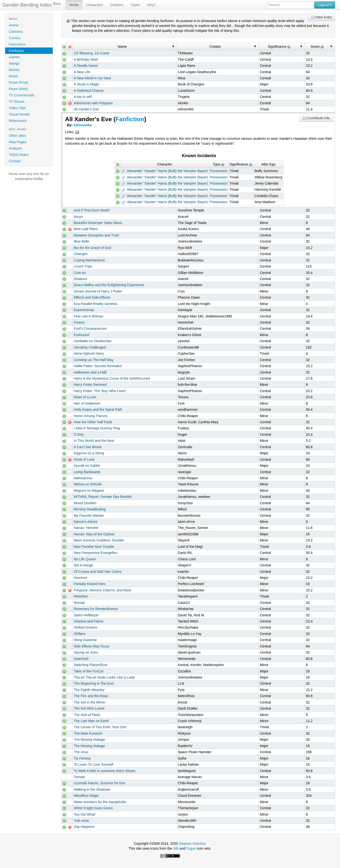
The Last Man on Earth (91, 721)
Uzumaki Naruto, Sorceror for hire (99, 783)
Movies (14, 70)
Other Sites (17, 136)
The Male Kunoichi (88, 733)
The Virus (81, 752)
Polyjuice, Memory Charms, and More (102, 590)
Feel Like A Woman (88, 316)
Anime (14, 25)
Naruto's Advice (86, 522)
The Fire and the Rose (91, 696)
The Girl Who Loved (89, 708)
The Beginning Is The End (94, 683)
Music (13, 76)
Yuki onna (81, 821)
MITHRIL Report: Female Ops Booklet (103, 497)
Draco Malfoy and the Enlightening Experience (109, 285)
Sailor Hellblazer (86, 615)
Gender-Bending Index (32, 5)
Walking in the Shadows (92, 789)
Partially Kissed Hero (90, 584)
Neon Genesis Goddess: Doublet (99, 540)
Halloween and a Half (90, 372)
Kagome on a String (89, 453)
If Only (79, 434)
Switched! (81, 659)
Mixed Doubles (85, 503)
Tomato (79, 777)
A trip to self (83, 97)
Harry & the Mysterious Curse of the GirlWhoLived (112, 378)
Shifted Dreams (86, 627)
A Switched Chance (89, 91)
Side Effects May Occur (92, 646)
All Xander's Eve (86, 109)
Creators (117, 5)
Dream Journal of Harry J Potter (98, 291)
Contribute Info (316, 118)
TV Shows (17, 102)
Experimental (84, 310)
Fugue (191, 848)
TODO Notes (19, 155)
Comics (15, 38)
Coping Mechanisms (89, 260)
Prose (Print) (19, 82)
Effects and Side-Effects (92, 297)
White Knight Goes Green (93, 808)
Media (74, 5)
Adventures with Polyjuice (93, 103)
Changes (81, 254)
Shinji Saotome (85, 640)
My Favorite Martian (89, 516)
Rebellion (81, 596)
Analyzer (15, 148)
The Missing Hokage (89, 739)
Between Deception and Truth (96, 235)
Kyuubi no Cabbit (87, 466)
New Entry (322, 17)
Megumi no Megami (89, 491)
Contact (15, 161)
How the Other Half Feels (93, 422)
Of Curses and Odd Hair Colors (98, 572)
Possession (219, 171)
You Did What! (85, 814)
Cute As (80, 273)
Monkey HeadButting (90, 509)
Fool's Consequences (90, 328)
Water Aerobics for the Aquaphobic (100, 802)
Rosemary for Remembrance (96, 609)
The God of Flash (87, 715)
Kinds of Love (84, 459)
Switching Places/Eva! (91, 665)
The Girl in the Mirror (89, 702)
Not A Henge (83, 565)
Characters (94, 5)
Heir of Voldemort (87, 403)
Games (14, 57)
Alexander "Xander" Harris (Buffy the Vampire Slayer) (165, 171)
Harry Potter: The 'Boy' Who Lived (100, 391)
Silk (176, 848)
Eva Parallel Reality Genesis (95, 304)
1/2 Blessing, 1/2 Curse (92, 53)
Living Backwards (87, 472)
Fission (79, 322)
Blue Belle (82, 241)
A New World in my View (92, 78)
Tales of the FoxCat (89, 671)
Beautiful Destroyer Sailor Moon (98, 223)
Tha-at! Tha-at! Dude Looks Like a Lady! (104, 677)
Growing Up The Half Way (94, 360)
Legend (325, 5)
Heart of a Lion (85, 397)
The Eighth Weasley (89, 690)
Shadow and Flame (89, 621)
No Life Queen (85, 559)
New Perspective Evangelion (96, 553)
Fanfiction (16, 51)
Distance (80, 279)
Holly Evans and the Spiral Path (98, 410)
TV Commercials (21, 95)
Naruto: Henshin (86, 528)
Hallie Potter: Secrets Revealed (98, 366)
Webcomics (18, 121)
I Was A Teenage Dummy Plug (97, 428)
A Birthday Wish (86, 59)
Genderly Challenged (90, 347)
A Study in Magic (87, 84)
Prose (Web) (18, 89)
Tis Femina (82, 758)
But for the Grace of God (93, 248)
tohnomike (83, 125)
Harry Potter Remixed (90, 385)
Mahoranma (83, 478)
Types (135, 5)
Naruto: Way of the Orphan (94, 534)
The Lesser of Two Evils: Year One (100, 727)
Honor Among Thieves (91, 416)
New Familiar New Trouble (94, 547)
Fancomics (17, 44)
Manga (14, 63)
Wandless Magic (86, 796)
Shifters (80, 634)
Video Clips (18, 108)
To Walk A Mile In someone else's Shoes (104, 771)
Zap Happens (84, 827)
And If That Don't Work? (92, 210)
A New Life (82, 72)
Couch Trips (83, 266)
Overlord (80, 578)
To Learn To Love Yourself (94, 764)
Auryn (78, 217)
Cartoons (16, 32)
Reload (79, 603)
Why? (151, 5)
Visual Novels (19, 114)
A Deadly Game (86, 66)
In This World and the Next (94, 441)
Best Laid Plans (86, 229)
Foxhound (81, 335)
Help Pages (18, 142)
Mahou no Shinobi (88, 484)
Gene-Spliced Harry (89, 353)
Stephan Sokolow (192, 844)
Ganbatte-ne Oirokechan (93, 341)
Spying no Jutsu (86, 652)
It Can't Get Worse (88, 447)
